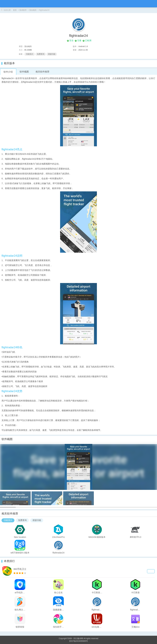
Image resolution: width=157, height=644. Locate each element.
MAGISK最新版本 (97, 537)
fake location (20, 537)
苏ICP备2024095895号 (79, 641)
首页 (15, 10)
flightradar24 (59, 553)
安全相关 (33, 10)
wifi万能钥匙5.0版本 (20, 553)
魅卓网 (80, 638)
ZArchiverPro (59, 537)
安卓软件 (23, 10)
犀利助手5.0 (135, 537)
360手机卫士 (20, 569)
